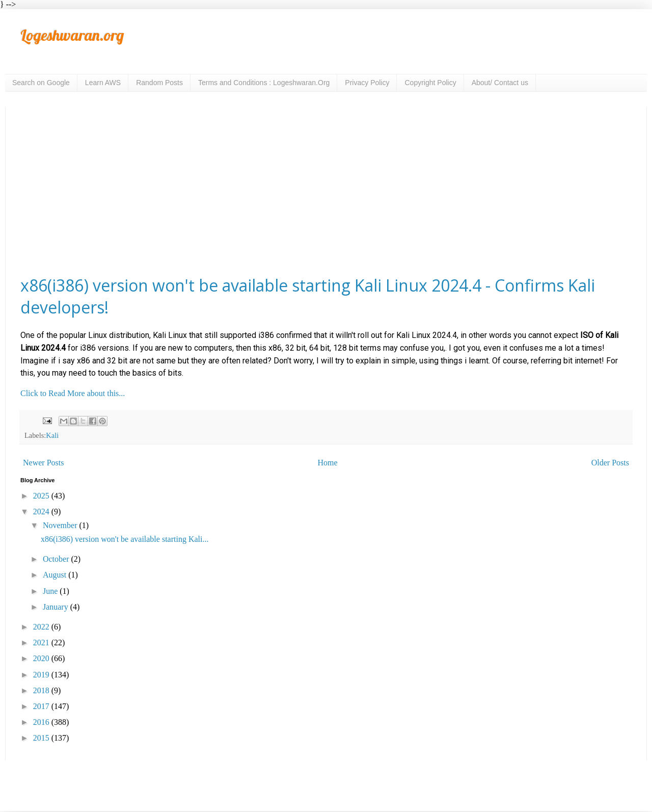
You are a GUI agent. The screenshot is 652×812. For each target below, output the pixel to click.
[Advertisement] (326, 191)
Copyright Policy (430, 83)
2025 (42, 496)
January (57, 607)
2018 (42, 690)
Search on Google (41, 83)
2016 (42, 722)
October (57, 559)
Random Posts (159, 83)
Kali (52, 435)
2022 (42, 627)
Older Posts (610, 463)
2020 (42, 658)
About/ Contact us (500, 83)
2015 (42, 738)
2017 (42, 706)
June (51, 591)
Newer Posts (43, 463)
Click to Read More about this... (73, 393)
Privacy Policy (367, 83)
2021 (42, 643)
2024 (42, 512)
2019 (42, 675)
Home (328, 463)
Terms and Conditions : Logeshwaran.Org (264, 83)
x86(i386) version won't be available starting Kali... (125, 539)
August (56, 575)
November (61, 525)
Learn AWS (103, 83)
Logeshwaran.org (72, 35)
